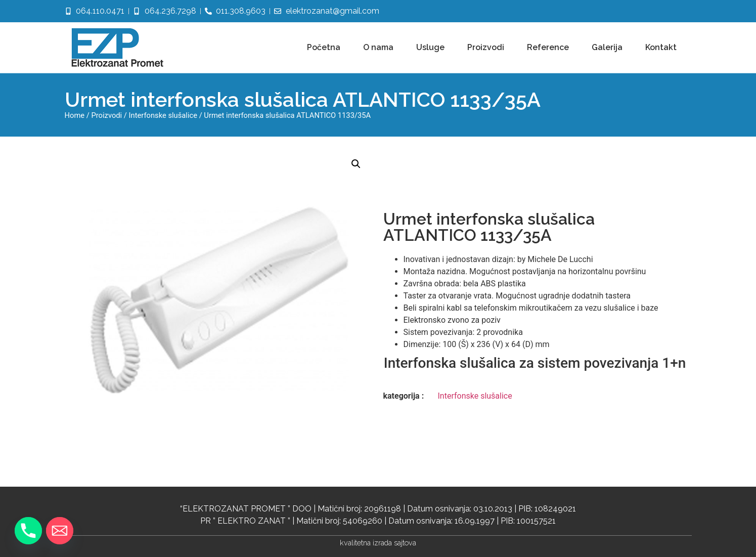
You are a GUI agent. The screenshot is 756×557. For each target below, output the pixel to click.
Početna (324, 47)
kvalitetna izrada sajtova (378, 543)
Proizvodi (486, 47)
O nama (378, 47)
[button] (356, 164)
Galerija (607, 47)
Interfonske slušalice (163, 115)
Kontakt (661, 47)
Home (75, 115)
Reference (548, 47)
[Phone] (28, 531)
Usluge (430, 47)
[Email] (60, 531)
